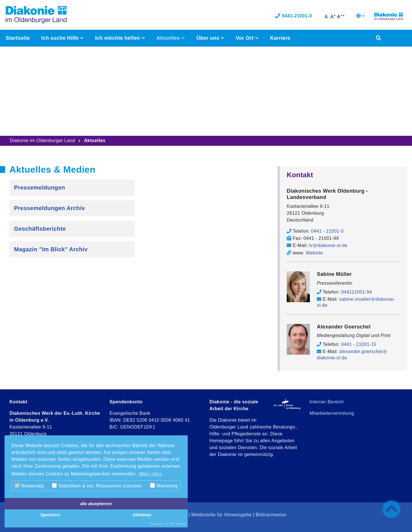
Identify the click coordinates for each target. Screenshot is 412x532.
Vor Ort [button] (245, 39)
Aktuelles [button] (169, 39)
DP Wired (178, 524)
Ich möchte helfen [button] (118, 39)
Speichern (50, 515)
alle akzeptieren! (96, 504)
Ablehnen (142, 515)
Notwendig (29, 486)
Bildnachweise (271, 515)
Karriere (280, 39)
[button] (361, 17)
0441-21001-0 (294, 16)
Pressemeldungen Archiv (49, 208)
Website (314, 253)
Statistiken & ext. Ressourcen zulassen (97, 486)
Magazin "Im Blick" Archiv (51, 249)
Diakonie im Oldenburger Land (42, 141)
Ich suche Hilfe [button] (61, 39)
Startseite (18, 39)
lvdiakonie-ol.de (328, 245)
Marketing (164, 486)
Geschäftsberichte (40, 229)
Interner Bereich (327, 402)
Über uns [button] (208, 39)
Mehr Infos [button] (150, 474)
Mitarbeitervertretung (332, 413)
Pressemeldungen (39, 188)
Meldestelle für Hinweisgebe (221, 515)
